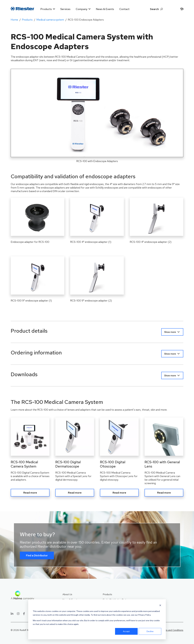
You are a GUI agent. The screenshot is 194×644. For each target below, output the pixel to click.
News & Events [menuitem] (105, 9)
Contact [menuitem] (124, 9)
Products (27, 20)
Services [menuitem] (65, 9)
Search (154, 9)
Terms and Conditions (172, 630)
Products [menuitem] (46, 9)
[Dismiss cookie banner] (160, 606)
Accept (126, 631)
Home (14, 20)
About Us (67, 594)
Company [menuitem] (82, 9)
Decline (150, 631)
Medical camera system (50, 20)
